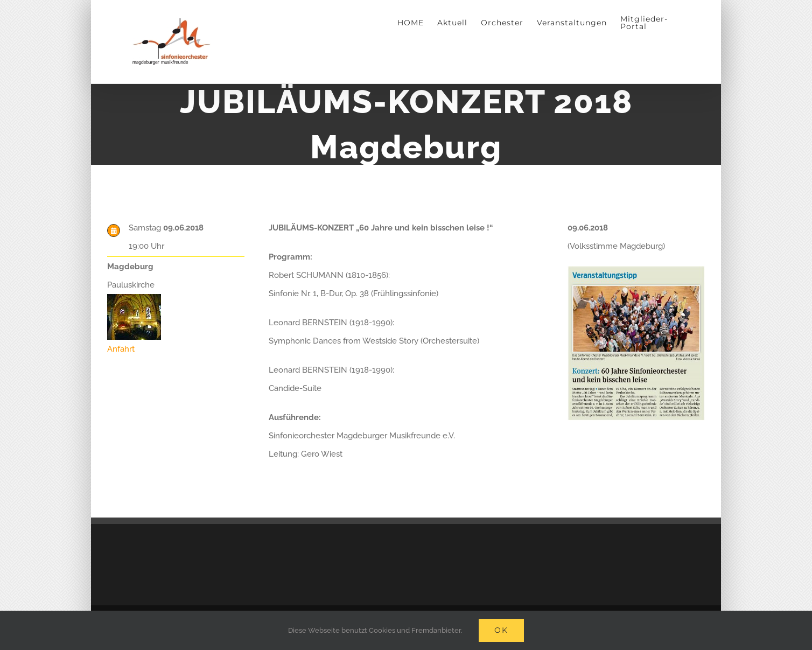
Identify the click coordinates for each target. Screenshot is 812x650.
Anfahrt (121, 349)
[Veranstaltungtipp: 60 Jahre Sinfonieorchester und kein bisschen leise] (636, 270)
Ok (501, 630)
